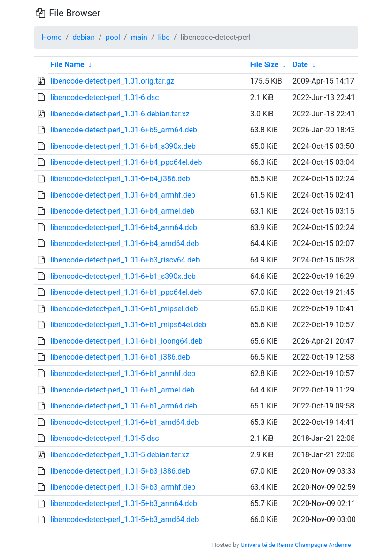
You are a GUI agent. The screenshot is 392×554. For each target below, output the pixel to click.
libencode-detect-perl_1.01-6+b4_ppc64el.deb (126, 162)
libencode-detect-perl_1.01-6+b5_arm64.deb (124, 130)
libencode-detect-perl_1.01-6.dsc (104, 97)
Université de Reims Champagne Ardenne (296, 545)
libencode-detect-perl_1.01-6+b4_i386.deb (120, 179)
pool (113, 37)
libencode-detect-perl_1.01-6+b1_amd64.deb (124, 422)
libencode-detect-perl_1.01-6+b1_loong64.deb (126, 341)
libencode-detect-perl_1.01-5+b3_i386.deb (120, 471)
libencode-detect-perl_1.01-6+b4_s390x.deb (123, 146)
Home (52, 37)
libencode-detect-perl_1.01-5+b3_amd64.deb (124, 519)
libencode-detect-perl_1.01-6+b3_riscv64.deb (125, 260)
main (139, 37)
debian (84, 37)
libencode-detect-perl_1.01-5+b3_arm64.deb (124, 504)
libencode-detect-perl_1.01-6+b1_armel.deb (122, 390)
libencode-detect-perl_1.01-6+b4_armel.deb (122, 211)
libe (164, 37)
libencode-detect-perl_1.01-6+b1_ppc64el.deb (126, 292)
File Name (67, 65)
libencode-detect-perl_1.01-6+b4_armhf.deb (123, 195)
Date (300, 65)
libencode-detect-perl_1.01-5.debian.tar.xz (120, 455)
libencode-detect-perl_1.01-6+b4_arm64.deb (124, 227)
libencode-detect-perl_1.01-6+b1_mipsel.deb (124, 309)
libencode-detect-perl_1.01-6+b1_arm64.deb (124, 406)
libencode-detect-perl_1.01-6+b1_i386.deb (120, 357)
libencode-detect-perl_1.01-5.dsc (104, 438)
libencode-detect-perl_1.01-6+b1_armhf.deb (123, 373)
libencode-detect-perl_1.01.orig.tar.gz (112, 81)
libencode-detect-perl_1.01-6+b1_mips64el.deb (128, 325)
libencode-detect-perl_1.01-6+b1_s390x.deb (123, 276)
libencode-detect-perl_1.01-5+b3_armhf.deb (123, 487)
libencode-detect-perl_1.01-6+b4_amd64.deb (124, 243)
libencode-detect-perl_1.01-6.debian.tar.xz (120, 114)
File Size (265, 65)
